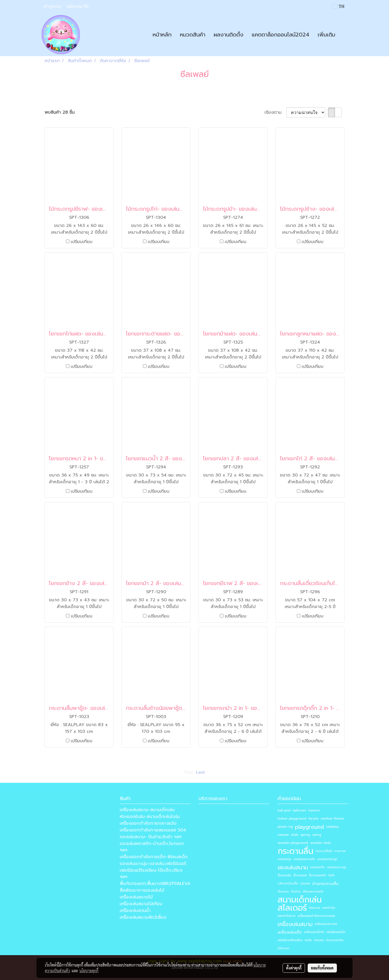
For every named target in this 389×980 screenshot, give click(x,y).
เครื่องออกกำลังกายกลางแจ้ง (148, 823)
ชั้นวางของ (300, 875)
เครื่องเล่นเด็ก (290, 932)
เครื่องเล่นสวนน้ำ (135, 911)
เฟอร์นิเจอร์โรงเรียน (290, 940)
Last (200, 772)
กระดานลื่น (296, 851)
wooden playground (293, 843)
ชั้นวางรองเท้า (318, 875)
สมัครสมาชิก (78, 6)
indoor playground (292, 819)
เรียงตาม (275, 112)
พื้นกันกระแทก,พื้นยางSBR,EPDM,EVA (155, 884)
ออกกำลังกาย (287, 916)
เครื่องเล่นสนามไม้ (136, 897)
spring (305, 835)
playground (309, 827)
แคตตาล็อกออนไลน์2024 (281, 35)
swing (317, 835)
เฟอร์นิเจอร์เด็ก (336, 932)
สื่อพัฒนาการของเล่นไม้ (142, 890)
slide (295, 835)
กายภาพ (340, 851)
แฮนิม (308, 940)
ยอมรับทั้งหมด (322, 968)
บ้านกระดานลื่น (325, 884)
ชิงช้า (332, 875)
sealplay (332, 827)
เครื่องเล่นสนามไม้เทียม (141, 904)
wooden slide (321, 843)
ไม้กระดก (284, 948)
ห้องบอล (315, 908)
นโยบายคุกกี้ (89, 971)
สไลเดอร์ (292, 908)
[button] (344, 35)
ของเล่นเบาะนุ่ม (337, 867)
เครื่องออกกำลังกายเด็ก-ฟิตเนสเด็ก (154, 857)
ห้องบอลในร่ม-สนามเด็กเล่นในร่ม (150, 817)
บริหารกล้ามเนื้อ (288, 883)
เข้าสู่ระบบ (52, 6)
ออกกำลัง (329, 908)
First (189, 772)
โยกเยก (319, 940)
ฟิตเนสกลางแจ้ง (313, 892)
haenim (314, 810)
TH (338, 6)
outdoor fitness (332, 819)
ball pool (284, 810)
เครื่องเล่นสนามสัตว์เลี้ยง (143, 917)
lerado (313, 819)
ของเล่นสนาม (293, 867)
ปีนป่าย (296, 892)
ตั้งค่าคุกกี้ (294, 968)
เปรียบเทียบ (82, 242)
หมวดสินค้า (193, 35)
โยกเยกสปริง (335, 940)
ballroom (300, 810)
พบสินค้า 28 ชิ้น (60, 112)
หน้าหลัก (162, 35)
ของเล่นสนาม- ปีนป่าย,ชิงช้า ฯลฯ (151, 837)
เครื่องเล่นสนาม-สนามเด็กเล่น (147, 810)
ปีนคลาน (283, 892)
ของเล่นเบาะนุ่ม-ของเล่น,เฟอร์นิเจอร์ (153, 864)
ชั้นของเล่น (284, 875)
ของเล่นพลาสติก (304, 859)
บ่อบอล (305, 883)
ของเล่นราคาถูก (327, 859)
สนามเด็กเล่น (300, 900)
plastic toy (285, 827)
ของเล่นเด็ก (318, 867)
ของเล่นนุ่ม (285, 859)
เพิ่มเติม (326, 35)
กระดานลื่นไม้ (324, 851)
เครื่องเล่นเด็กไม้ (314, 932)
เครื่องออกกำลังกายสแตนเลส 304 (153, 830)
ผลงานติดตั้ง (229, 35)
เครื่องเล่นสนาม (295, 924)
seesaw (283, 835)
